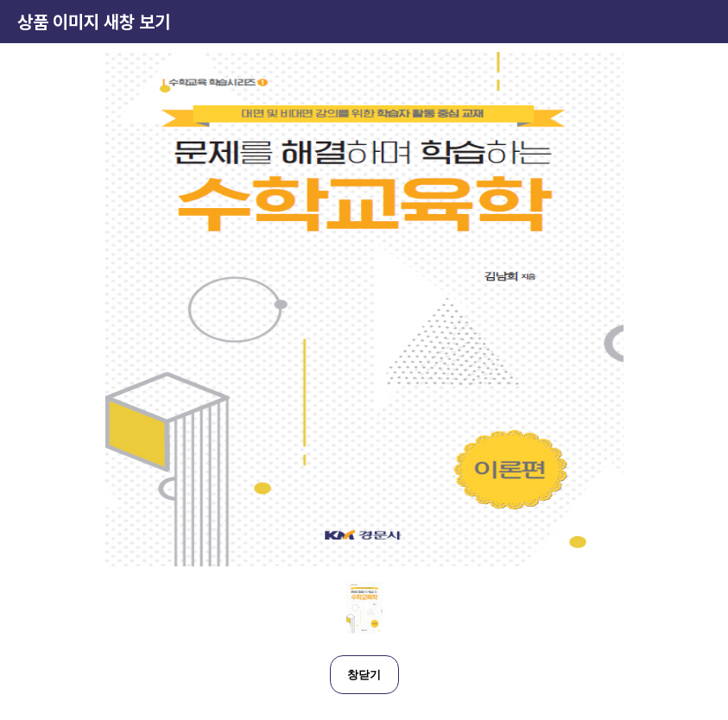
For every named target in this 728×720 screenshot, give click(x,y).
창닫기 (364, 675)
